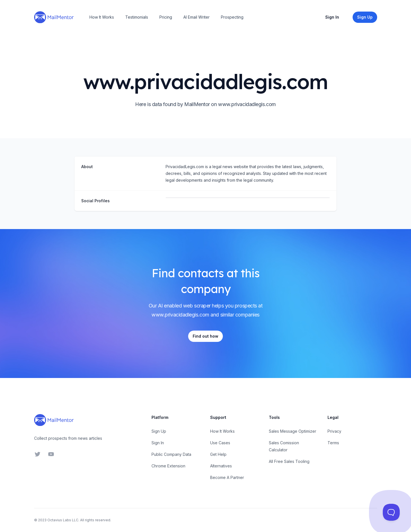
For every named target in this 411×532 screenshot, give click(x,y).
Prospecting (232, 17)
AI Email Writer (196, 17)
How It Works (102, 17)
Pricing (166, 17)
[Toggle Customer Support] (391, 512)
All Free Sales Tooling (289, 461)
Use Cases (220, 443)
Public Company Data (171, 454)
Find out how (205, 336)
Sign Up (159, 431)
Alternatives (221, 466)
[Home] (54, 17)
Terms (333, 443)
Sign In (332, 17)
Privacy (334, 431)
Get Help (218, 454)
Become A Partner (227, 477)
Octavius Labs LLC (63, 520)
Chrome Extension (168, 466)
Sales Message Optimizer (293, 431)
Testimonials (137, 17)
